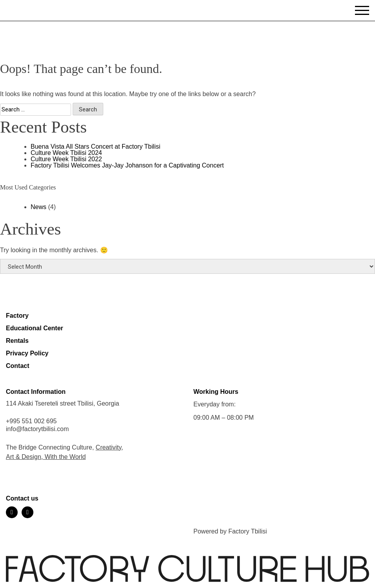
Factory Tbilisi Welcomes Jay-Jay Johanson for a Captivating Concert (127, 165)
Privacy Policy (27, 353)
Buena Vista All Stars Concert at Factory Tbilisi (95, 147)
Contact (18, 366)
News (38, 207)
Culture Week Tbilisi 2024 (66, 153)
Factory (17, 316)
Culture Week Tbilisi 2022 (66, 159)
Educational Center (35, 328)
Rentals (17, 341)
